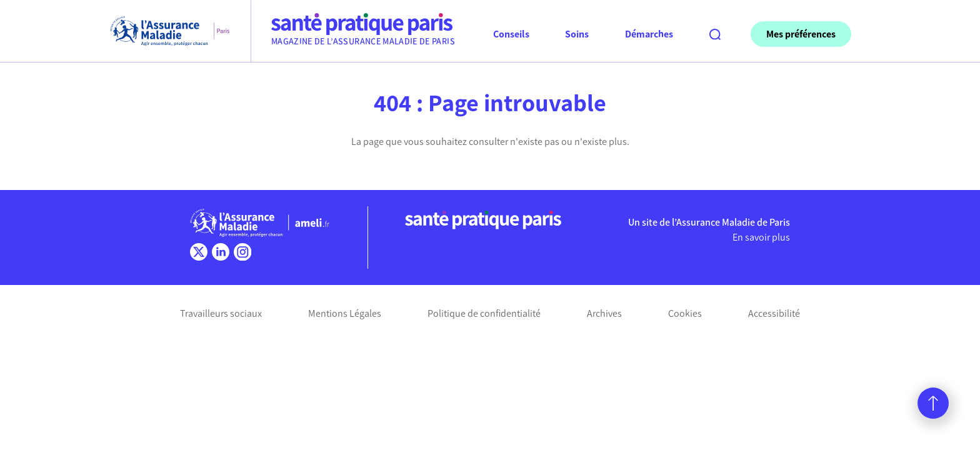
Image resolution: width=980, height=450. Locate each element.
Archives (604, 313)
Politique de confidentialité (484, 313)
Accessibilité (774, 313)
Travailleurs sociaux (221, 313)
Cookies (685, 313)
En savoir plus (761, 237)
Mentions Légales (345, 313)
